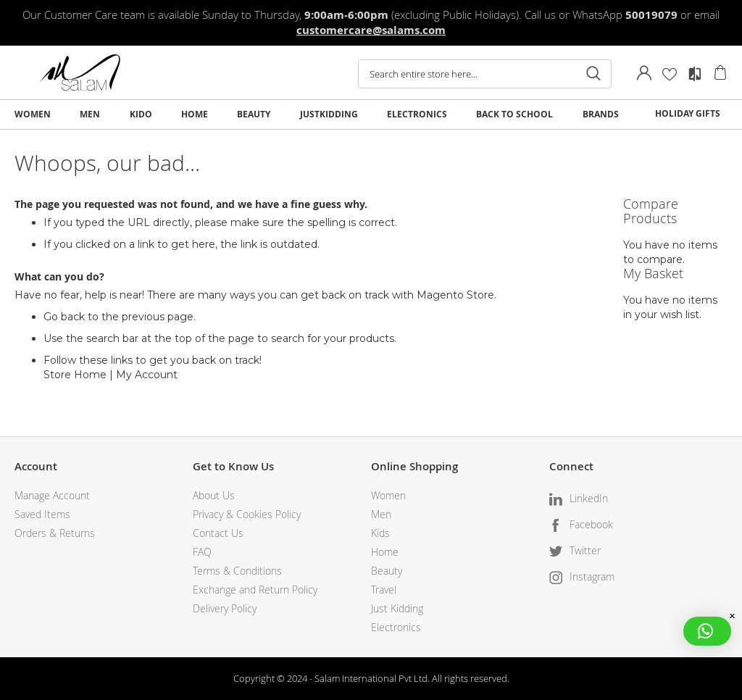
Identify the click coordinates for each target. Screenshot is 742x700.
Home (385, 552)
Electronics (396, 627)
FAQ (202, 552)
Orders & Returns (55, 533)
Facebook (591, 524)
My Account (147, 375)
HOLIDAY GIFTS (688, 113)
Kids (380, 533)
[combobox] (485, 74)
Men (381, 514)
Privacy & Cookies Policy (247, 514)
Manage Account (52, 495)
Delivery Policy (225, 608)
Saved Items (42, 514)
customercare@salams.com (371, 30)
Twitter (585, 550)
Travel (384, 589)
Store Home (75, 375)
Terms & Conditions (237, 571)
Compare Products (695, 74)
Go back (64, 317)
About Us (214, 495)
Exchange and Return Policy (255, 589)
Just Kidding (397, 608)
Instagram (592, 576)
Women (388, 495)
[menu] (371, 114)
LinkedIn (589, 498)
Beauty (387, 571)
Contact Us (218, 533)
